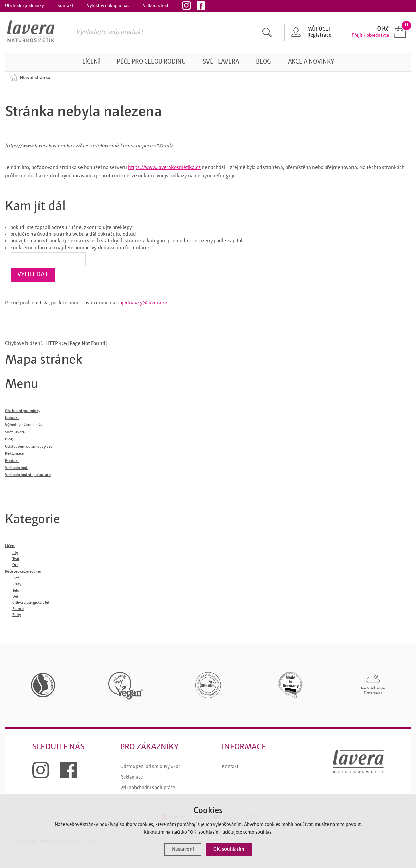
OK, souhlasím (229, 849)
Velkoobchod (156, 6)
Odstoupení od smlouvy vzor (150, 767)
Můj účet (319, 29)
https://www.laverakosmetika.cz (164, 168)
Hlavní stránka (35, 78)
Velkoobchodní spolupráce (148, 788)
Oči (15, 565)
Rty (15, 553)
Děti (16, 597)
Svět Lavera (221, 62)
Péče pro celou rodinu (151, 62)
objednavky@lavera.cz (142, 303)
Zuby (17, 615)
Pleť (15, 578)
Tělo (16, 591)
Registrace (319, 35)
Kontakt (65, 6)
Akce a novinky (311, 62)
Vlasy (17, 584)
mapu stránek (45, 241)
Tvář (16, 559)
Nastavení (183, 849)
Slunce (18, 609)
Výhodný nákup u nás (108, 6)
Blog (264, 62)
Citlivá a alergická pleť (31, 603)
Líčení (91, 62)
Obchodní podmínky (24, 6)
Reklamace (131, 777)
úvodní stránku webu (61, 234)
